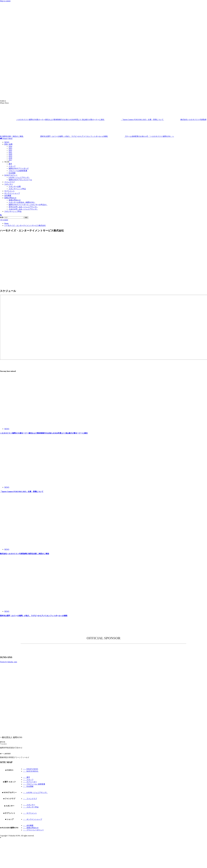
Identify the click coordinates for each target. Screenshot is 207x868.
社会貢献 (12, 173)
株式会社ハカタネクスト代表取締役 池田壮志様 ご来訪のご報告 (25, 554)
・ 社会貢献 (28, 786)
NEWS (7, 142)
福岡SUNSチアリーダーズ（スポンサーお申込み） (28, 205)
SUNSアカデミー (11, 175)
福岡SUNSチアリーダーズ (19, 168)
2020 (10, 154)
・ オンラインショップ (33, 819)
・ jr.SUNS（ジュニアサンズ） (35, 792)
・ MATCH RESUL (31, 771)
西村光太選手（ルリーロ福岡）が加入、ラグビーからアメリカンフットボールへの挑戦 (66, 136)
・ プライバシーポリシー (33, 830)
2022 (10, 150)
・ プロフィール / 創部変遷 (34, 784)
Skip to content (5, 1)
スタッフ (12, 166)
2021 (10, 152)
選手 (10, 164)
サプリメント (9, 191)
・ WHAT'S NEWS (31, 769)
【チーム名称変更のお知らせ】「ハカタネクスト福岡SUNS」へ (141, 136)
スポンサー (9, 184)
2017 (10, 160)
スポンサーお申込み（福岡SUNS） (22, 202)
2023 (10, 148)
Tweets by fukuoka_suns (9, 662)
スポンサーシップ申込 (17, 189)
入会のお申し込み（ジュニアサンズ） (23, 209)
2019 (10, 156)
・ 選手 (27, 777)
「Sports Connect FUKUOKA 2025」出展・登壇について (134, 120)
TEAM (7, 162)
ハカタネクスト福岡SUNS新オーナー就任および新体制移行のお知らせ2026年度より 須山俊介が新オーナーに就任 (52, 120)
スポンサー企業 (15, 186)
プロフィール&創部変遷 (18, 171)
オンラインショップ (12, 193)
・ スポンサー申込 (31, 807)
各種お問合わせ (10, 198)
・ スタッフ (28, 780)
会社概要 (8, 196)
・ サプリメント (30, 813)
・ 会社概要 (28, 825)
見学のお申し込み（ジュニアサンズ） (23, 207)
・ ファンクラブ (30, 799)
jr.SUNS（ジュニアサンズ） (19, 177)
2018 (10, 158)
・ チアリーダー (30, 782)
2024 (10, 146)
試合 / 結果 (8, 144)
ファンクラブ (9, 182)
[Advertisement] (51, 257)
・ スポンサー (29, 805)
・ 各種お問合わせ (31, 828)
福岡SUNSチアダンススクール (20, 180)
